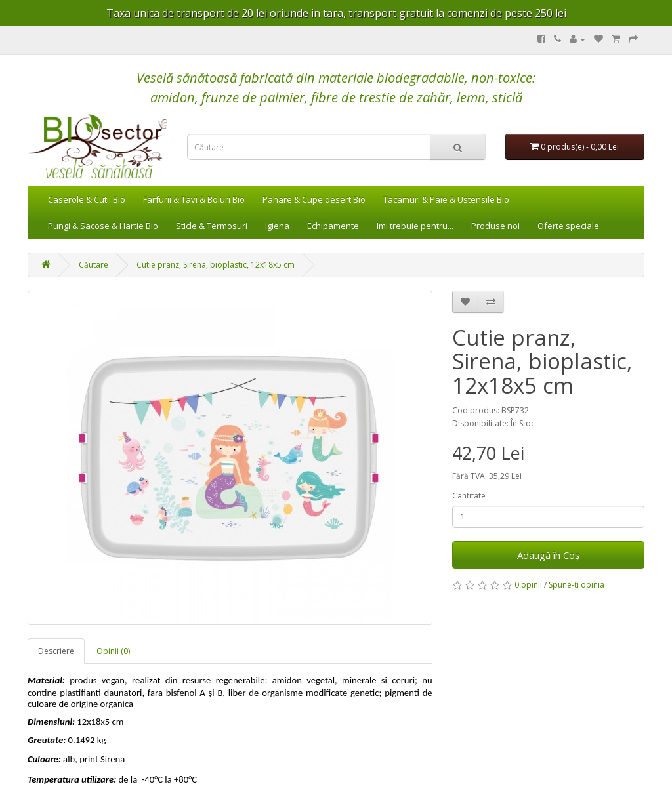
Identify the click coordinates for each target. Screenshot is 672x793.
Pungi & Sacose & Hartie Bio (103, 226)
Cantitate (469, 496)
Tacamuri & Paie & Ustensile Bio (446, 199)
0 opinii (528, 585)
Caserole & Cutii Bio (87, 199)
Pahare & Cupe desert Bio (314, 199)
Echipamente (333, 226)
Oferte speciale (568, 226)
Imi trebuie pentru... (415, 226)
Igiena (277, 226)
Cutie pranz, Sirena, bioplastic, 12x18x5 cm (216, 265)
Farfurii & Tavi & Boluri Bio (194, 199)
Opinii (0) (113, 651)
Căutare (94, 265)
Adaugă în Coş (548, 555)
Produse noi (495, 226)
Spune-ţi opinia (577, 585)
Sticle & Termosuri (212, 226)
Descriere (56, 651)
